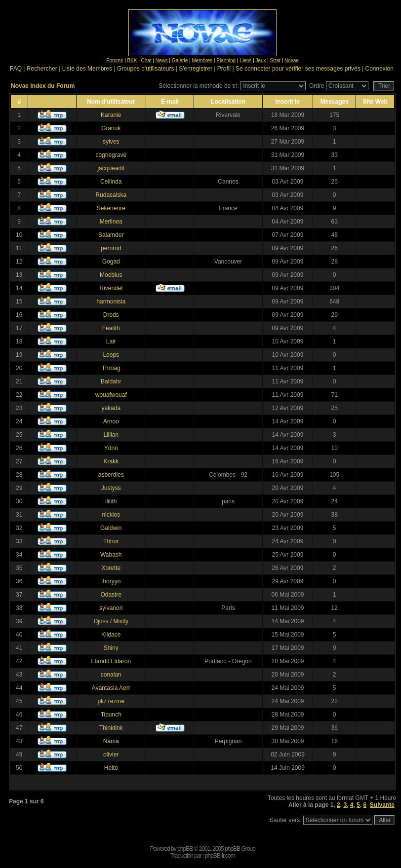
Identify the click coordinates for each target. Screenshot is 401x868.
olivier (111, 755)
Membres (202, 60)
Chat (146, 60)
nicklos (111, 515)
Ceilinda (111, 182)
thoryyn (111, 581)
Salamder (111, 235)
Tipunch (111, 715)
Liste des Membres (87, 69)
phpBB (185, 849)
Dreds (111, 315)
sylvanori (111, 608)
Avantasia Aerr (111, 688)
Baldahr (111, 381)
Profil (224, 69)
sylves (111, 142)
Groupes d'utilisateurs (146, 69)
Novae (292, 60)
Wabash (111, 555)
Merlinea (111, 222)
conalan (111, 675)
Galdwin (111, 528)
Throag (111, 368)
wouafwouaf (111, 395)
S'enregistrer (196, 69)
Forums (115, 60)
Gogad (111, 262)
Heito (111, 768)
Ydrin (111, 448)
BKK (132, 60)
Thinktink (111, 728)
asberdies (111, 475)
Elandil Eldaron (111, 661)
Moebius (111, 275)
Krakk (111, 461)
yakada (111, 408)
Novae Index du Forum (43, 86)
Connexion (379, 69)
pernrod (111, 248)
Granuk (111, 128)
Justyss (111, 488)
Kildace (111, 635)
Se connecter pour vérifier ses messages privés (298, 69)
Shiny (111, 648)
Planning (226, 60)
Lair (111, 341)
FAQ (16, 69)
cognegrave (111, 155)
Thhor (111, 541)
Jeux (261, 60)
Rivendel (111, 288)
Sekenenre (111, 208)
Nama (111, 741)
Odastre (111, 595)
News (162, 60)
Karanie (111, 115)
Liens (245, 60)
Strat (275, 60)
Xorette (111, 568)
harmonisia (111, 302)
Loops (111, 355)
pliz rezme (111, 701)
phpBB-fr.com (220, 856)
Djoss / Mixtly (111, 621)
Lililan (111, 435)
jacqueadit (111, 168)
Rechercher (42, 69)
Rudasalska (111, 195)
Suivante (382, 805)
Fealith (111, 328)
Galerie (180, 60)
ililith (111, 501)
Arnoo (111, 421)
